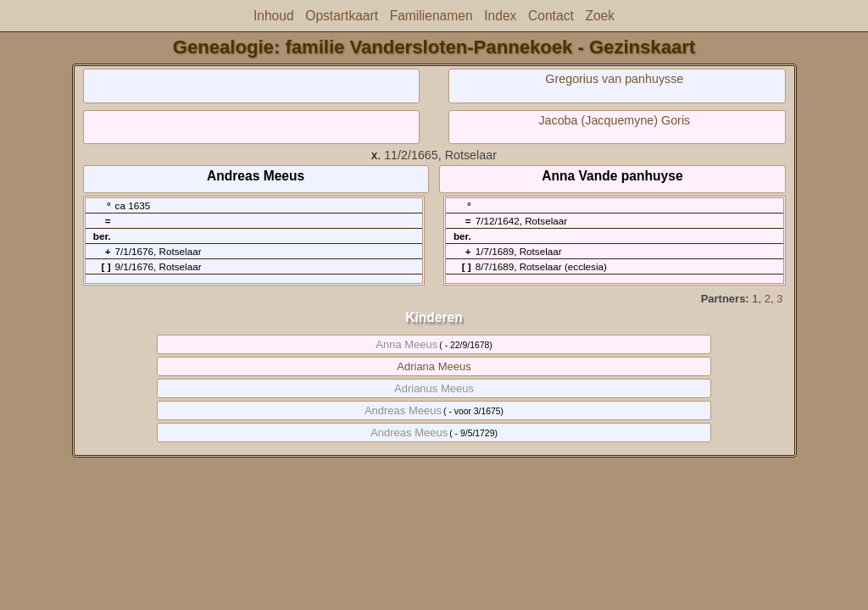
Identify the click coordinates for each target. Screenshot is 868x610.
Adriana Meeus (434, 366)
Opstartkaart (342, 16)
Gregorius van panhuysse (614, 79)
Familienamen (431, 16)
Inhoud (274, 16)
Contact (551, 16)
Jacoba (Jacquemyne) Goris (614, 120)
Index (500, 16)
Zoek (600, 16)
